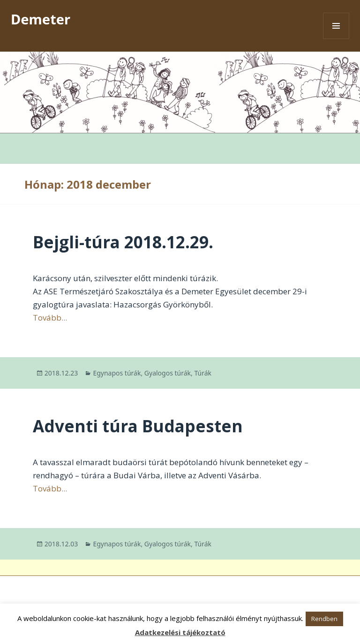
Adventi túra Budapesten (138, 426)
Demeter (41, 19)
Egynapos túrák (117, 373)
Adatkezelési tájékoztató (180, 632)
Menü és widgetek (336, 39)
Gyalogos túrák (168, 373)
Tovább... (50, 318)
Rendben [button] (324, 619)
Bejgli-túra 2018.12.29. (123, 242)
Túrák (203, 373)
